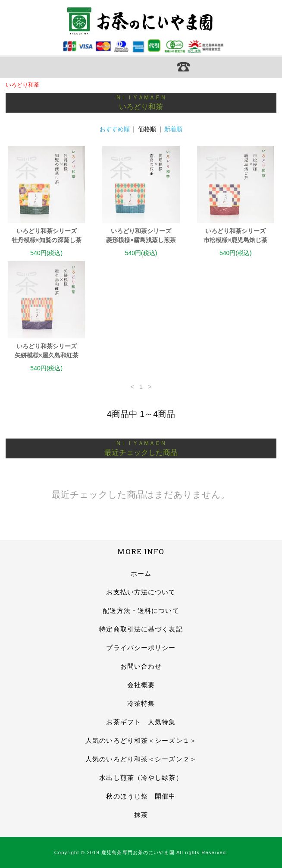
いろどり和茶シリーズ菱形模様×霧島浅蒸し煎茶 (141, 235)
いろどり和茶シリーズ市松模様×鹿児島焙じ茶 (235, 235)
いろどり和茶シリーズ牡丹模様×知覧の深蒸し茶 (47, 235)
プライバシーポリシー (141, 648)
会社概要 (141, 685)
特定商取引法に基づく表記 (141, 629)
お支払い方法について (141, 592)
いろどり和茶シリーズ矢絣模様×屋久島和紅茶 (47, 351)
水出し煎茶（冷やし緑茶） (141, 778)
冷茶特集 (141, 703)
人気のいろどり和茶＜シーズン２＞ (141, 759)
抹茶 (141, 815)
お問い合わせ (141, 666)
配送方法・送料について (141, 611)
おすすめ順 (115, 129)
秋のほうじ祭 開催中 (141, 796)
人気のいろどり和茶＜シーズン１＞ (141, 740)
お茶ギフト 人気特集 (141, 722)
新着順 (173, 129)
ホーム (141, 573)
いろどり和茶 (22, 85)
